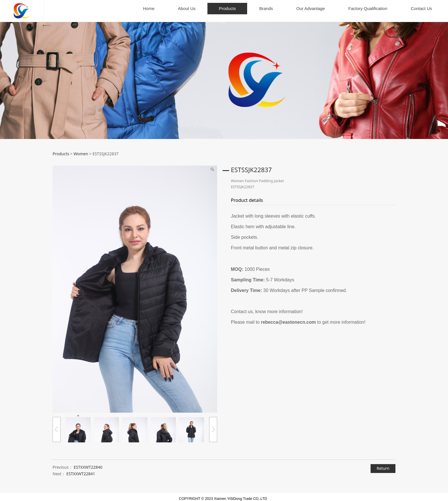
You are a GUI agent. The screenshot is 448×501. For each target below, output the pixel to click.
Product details (247, 195)
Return (383, 464)
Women (81, 149)
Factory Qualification (368, 8)
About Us (187, 8)
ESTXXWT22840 (88, 462)
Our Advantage (311, 8)
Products (227, 8)
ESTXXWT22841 (81, 469)
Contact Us (421, 8)
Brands (266, 8)
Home (149, 8)
